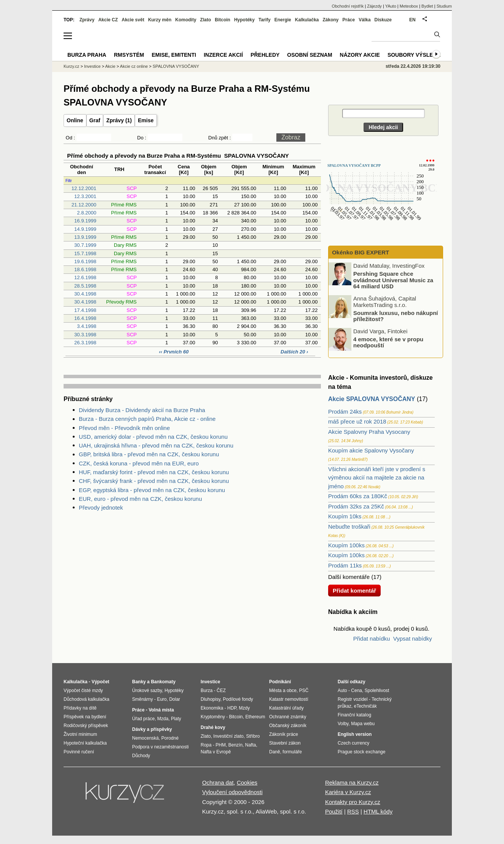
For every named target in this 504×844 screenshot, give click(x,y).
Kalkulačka (307, 20)
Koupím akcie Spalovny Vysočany (371, 450)
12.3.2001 (85, 196)
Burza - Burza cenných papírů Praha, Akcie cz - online (147, 419)
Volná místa (161, 710)
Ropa (206, 745)
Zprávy (87, 20)
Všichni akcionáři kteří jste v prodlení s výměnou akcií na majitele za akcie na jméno (377, 478)
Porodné (170, 738)
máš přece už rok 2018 (357, 421)
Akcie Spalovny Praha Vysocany (369, 432)
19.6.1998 (85, 261)
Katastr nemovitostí (289, 699)
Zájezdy (374, 6)
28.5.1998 (85, 286)
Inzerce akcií (223, 55)
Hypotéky (244, 20)
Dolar (175, 699)
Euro (162, 699)
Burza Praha (87, 55)
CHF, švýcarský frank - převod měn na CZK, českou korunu (154, 481)
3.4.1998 (87, 326)
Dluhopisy (211, 699)
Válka (364, 20)
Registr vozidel (353, 699)
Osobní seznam (309, 55)
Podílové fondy (238, 699)
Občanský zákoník (288, 726)
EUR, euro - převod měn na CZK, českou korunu (140, 499)
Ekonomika (212, 708)
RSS (353, 811)
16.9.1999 (85, 221)
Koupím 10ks (345, 516)
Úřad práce (143, 719)
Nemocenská (145, 738)
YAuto (391, 6)
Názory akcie (360, 55)
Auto (342, 691)
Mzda (163, 719)
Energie (283, 20)
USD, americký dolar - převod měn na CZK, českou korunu (153, 437)
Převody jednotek (101, 508)
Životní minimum (80, 734)
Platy (176, 719)
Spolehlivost (377, 691)
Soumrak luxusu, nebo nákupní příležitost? (396, 316)
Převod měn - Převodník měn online (124, 428)
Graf (95, 120)
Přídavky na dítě (80, 708)
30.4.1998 (85, 294)
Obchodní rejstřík (348, 6)
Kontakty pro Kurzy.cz (353, 802)
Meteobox (409, 6)
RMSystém (129, 55)
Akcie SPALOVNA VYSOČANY (372, 399)
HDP (232, 708)
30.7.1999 (85, 245)
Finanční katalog (354, 715)
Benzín (235, 745)
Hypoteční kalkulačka (85, 743)
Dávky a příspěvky (152, 729)
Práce (349, 20)
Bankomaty (163, 682)
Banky (139, 682)
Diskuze (383, 20)
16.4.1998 (85, 318)
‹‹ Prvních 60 (174, 352)
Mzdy (245, 708)
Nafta (251, 745)
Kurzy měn (160, 20)
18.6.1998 (85, 269)
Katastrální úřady (286, 708)
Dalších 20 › (294, 352)
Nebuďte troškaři (349, 527)
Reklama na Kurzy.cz (352, 782)
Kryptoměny (213, 717)
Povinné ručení (79, 752)
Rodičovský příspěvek (86, 726)
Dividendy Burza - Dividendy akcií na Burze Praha (142, 410)
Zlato (206, 20)
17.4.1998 (85, 310)
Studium (444, 6)
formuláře (292, 752)
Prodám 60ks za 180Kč (358, 496)
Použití (334, 811)
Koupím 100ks (346, 545)
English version (355, 734)
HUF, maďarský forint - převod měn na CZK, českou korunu (154, 472)
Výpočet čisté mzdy (83, 691)
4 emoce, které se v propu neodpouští (388, 342)
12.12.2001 (84, 188)
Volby (343, 724)
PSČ (304, 691)
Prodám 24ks (345, 412)
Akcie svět (133, 20)
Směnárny (143, 699)
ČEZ (221, 691)
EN (412, 20)
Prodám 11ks (345, 565)
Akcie (110, 66)
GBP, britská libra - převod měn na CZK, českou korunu (149, 454)
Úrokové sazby (147, 691)
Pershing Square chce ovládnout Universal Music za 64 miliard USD (393, 280)
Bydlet (427, 6)
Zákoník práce (284, 734)
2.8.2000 (87, 213)
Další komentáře (349, 577)
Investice (92, 66)
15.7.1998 (85, 253)
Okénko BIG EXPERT (360, 252)
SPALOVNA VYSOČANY (176, 66)
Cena (356, 691)
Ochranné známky (288, 717)
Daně (275, 752)
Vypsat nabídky (413, 639)
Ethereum (255, 717)
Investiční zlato (228, 736)
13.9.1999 (85, 237)
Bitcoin (222, 20)
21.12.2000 (84, 205)
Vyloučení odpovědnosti (232, 792)
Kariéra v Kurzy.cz (348, 792)
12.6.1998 (85, 277)
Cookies (247, 782)
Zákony (330, 20)
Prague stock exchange (361, 752)
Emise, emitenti (174, 55)
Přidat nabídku (372, 639)
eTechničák (365, 706)
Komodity (186, 20)
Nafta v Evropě (216, 752)
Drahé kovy (213, 727)
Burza (207, 691)
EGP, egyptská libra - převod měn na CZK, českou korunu (152, 490)
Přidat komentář (354, 591)
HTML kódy (378, 811)
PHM (221, 745)
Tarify (265, 20)
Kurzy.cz (71, 66)
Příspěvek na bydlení (85, 717)
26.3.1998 (85, 343)
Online (75, 120)
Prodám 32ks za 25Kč (356, 506)
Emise (146, 120)
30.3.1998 (85, 335)
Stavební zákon (285, 743)
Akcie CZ (108, 20)
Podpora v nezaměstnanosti (160, 747)
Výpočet (100, 682)
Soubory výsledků (416, 55)
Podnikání (280, 682)
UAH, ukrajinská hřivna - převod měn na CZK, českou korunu (156, 445)
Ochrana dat (218, 782)
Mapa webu (363, 724)
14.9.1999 (85, 229)
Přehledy (265, 55)
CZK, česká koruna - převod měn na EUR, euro (139, 463)
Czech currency (353, 743)
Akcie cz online (134, 66)
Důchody (141, 756)
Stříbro (253, 736)
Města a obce (283, 691)
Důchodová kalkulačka (86, 699)
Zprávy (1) (119, 120)
